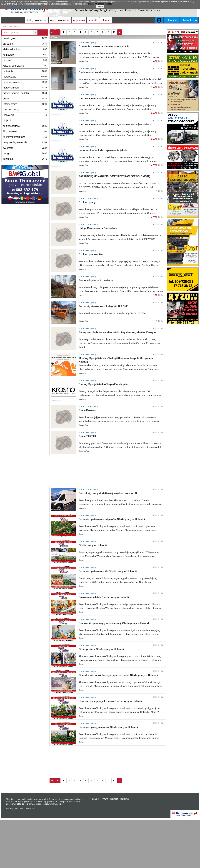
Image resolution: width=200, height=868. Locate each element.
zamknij (100, 6)
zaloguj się (172, 20)
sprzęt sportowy (25, 126)
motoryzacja (25, 77)
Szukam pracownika (91, 254)
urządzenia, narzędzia (25, 142)
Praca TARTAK (87, 436)
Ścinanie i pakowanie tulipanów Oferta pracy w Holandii (112, 519)
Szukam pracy (87, 202)
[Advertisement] (124, 471)
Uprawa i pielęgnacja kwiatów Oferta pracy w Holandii (111, 701)
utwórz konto (189, 20)
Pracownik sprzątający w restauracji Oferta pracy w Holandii (114, 623)
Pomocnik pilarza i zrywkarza (96, 280)
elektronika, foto (25, 49)
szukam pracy (25, 110)
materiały (25, 71)
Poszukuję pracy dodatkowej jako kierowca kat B (108, 493)
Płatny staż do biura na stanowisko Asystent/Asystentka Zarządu (117, 332)
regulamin (79, 20)
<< (52, 32)
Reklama (125, 799)
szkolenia (25, 115)
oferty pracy (25, 104)
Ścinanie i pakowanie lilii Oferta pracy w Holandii (108, 571)
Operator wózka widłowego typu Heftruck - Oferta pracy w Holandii (118, 675)
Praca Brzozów (88, 410)
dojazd (25, 120)
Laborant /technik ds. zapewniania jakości (104, 150)
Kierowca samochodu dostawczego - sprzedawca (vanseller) (115, 98)
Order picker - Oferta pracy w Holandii (101, 649)
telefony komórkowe (25, 137)
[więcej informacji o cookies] (100, 4)
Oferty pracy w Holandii (93, 545)
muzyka (25, 60)
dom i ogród (25, 38)
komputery (25, 55)
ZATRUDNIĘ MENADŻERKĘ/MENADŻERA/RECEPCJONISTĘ (114, 176)
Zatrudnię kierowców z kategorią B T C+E (103, 306)
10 (114, 32)
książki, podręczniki (25, 66)
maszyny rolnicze (25, 82)
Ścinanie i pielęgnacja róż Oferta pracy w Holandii (108, 727)
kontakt (93, 20)
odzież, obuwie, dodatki (25, 93)
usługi (25, 153)
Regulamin (94, 799)
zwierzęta (25, 148)
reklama (106, 20)
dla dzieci (25, 44)
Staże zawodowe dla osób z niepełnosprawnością (108, 72)
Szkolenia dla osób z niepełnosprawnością (104, 46)
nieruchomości (25, 88)
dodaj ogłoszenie (37, 20)
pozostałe (25, 159)
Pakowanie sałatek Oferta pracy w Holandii (104, 597)
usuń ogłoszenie (60, 20)
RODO (105, 799)
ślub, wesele (25, 131)
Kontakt (114, 799)
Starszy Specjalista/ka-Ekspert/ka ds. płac (104, 384)
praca (25, 99)
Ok (35, 32)
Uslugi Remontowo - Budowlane (98, 228)
